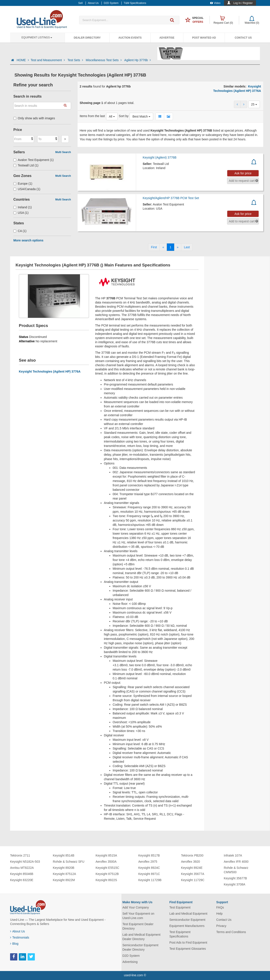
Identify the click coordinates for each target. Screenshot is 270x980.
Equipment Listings (37, 37)
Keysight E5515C (107, 868)
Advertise (167, 38)
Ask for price (243, 173)
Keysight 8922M (64, 880)
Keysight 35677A (193, 874)
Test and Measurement (48, 60)
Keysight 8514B (64, 855)
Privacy (221, 926)
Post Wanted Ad (204, 38)
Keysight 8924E (192, 868)
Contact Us (243, 38)
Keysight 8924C (149, 868)
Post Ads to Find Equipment (188, 943)
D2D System (131, 956)
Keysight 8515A (106, 855)
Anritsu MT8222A (22, 868)
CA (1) (20, 231)
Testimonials (20, 937)
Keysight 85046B (22, 874)
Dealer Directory (87, 38)
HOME (23, 60)
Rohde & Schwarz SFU (69, 862)
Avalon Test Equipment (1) (34, 160)
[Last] (187, 247)
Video (215, 3)
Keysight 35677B (235, 878)
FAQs (220, 907)
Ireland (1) (23, 207)
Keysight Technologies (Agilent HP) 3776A (50, 371)
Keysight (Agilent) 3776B (160, 157)
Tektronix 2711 (20, 855)
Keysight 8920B (64, 868)
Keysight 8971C (149, 874)
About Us (18, 931)
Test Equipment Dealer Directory (138, 926)
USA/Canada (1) (27, 189)
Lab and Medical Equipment (188, 914)
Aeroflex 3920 (190, 862)
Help (219, 914)
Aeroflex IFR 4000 (236, 862)
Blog (14, 944)
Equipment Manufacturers (187, 926)
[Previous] (163, 247)
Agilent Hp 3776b (138, 60)
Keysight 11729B (150, 880)
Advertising (130, 962)
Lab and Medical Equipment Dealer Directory (142, 937)
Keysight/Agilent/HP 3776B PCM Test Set (171, 198)
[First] (154, 247)
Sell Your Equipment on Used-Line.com (139, 916)
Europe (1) (23, 184)
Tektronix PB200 (192, 855)
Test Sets (76, 60)
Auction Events (130, 38)
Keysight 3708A (234, 884)
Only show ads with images (34, 118)
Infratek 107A (233, 855)
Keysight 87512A (64, 874)
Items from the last (92, 116)
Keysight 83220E (22, 880)
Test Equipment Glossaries (188, 949)
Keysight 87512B (107, 874)
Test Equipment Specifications (180, 934)
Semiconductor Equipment (187, 920)
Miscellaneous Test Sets (104, 60)
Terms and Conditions (231, 932)
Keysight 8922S (106, 880)
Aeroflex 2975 (148, 862)
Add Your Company (136, 907)
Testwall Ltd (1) (26, 165)
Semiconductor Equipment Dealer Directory (140, 947)
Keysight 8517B (149, 855)
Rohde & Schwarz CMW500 (236, 870)
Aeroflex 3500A (106, 862)
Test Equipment (180, 907)
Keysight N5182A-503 (25, 862)
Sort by (124, 116)
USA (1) (21, 213)
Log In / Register (243, 3)
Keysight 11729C (193, 880)
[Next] (178, 247)
